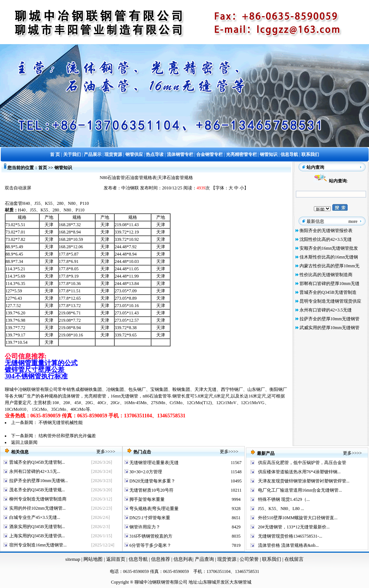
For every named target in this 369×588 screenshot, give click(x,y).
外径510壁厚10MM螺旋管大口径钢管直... (298, 518)
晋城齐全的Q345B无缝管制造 (328, 292)
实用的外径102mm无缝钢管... (37, 508)
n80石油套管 (155, 396)
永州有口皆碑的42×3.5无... (35, 471)
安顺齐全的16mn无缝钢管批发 (329, 248)
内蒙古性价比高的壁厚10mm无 (329, 266)
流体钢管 (71, 396)
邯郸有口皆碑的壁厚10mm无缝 (329, 284)
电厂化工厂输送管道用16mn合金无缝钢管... (300, 490)
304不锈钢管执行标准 (36, 376)
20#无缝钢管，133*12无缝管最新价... (294, 527)
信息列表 (183, 559)
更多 (101, 452)
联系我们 (272, 559)
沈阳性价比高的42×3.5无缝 (326, 239)
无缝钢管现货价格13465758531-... (290, 536)
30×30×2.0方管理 (145, 472)
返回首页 (115, 559)
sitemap (73, 559)
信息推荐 (160, 559)
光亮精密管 (95, 396)
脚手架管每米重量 (146, 499)
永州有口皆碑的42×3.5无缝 (326, 310)
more (353, 221)
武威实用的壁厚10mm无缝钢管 (329, 328)
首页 (43, 168)
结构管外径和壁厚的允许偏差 (67, 436)
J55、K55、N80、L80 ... (281, 509)
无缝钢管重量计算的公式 (41, 363)
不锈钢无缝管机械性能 (61, 423)
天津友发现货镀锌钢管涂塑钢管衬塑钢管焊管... (304, 481)
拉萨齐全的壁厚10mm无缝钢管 (329, 319)
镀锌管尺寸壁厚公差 (35, 370)
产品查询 (205, 559)
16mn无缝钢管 (124, 396)
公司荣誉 (250, 559)
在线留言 (294, 559)
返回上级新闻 (24, 442)
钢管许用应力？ (144, 527)
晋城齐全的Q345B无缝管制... (37, 462)
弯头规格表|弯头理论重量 (153, 509)
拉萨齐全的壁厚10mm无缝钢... (39, 481)
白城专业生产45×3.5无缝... (35, 517)
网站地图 (93, 559)
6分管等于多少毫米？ (150, 545)
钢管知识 (63, 168)
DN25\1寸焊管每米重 (149, 518)
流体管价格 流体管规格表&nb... (288, 545)
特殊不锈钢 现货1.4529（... (284, 499)
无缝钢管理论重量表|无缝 (153, 463)
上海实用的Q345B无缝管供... (37, 536)
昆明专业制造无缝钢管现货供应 (330, 301)
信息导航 (138, 559)
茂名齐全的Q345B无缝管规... (37, 490)
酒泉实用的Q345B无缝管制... (37, 527)
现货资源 (227, 559)
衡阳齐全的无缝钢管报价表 (326, 231)
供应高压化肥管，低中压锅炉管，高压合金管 (302, 463)
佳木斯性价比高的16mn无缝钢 (329, 257)
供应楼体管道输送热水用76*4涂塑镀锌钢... (299, 472)
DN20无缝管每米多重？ (152, 481)
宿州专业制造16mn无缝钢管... (38, 545)
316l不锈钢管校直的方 (150, 536)
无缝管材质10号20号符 (151, 490)
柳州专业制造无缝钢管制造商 (38, 499)
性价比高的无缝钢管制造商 (326, 275)
